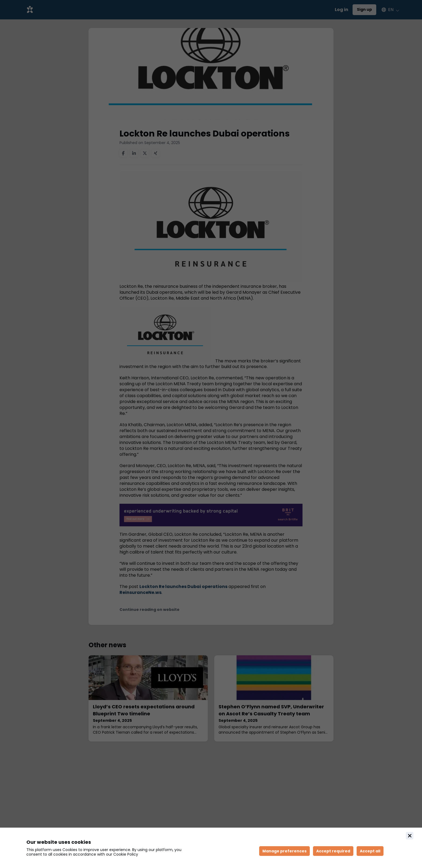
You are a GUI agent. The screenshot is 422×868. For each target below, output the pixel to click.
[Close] (410, 836)
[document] (211, 848)
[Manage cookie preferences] (284, 851)
